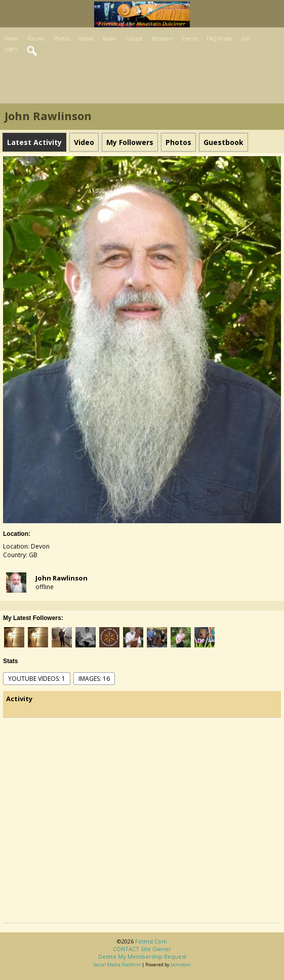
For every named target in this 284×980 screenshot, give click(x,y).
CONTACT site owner (142, 949)
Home (11, 39)
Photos (62, 39)
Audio (109, 39)
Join (246, 39)
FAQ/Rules (219, 39)
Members (162, 39)
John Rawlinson (62, 578)
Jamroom (181, 965)
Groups (134, 39)
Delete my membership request (142, 956)
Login (11, 49)
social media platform (117, 965)
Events (190, 39)
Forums (36, 39)
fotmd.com (151, 941)
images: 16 (94, 679)
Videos (86, 39)
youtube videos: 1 (37, 679)
